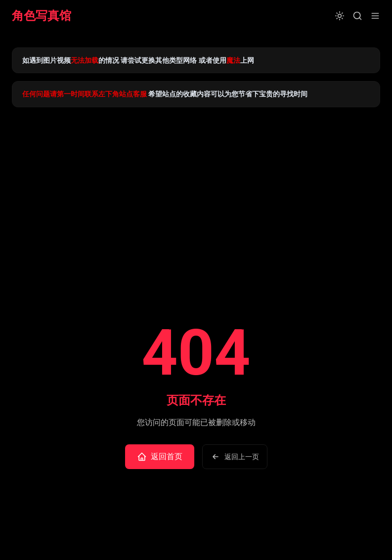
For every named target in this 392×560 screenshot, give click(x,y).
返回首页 (160, 457)
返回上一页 (235, 457)
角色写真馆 (42, 16)
